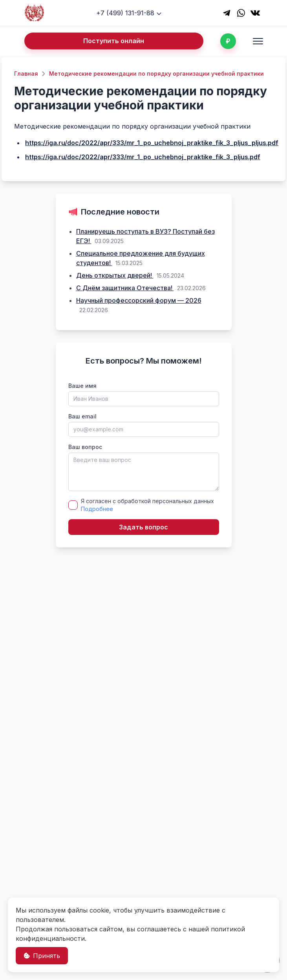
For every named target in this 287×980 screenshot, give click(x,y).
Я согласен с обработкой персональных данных (147, 505)
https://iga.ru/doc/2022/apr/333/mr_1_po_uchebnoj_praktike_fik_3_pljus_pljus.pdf (152, 143)
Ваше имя (82, 386)
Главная (26, 74)
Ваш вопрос (85, 447)
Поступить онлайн (114, 41)
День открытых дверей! (115, 275)
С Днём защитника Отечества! (125, 288)
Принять (42, 956)
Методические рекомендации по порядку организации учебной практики (156, 74)
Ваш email (82, 416)
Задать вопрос (143, 527)
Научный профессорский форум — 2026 (139, 300)
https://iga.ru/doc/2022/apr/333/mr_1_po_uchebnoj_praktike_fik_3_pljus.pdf (143, 157)
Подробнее (97, 509)
